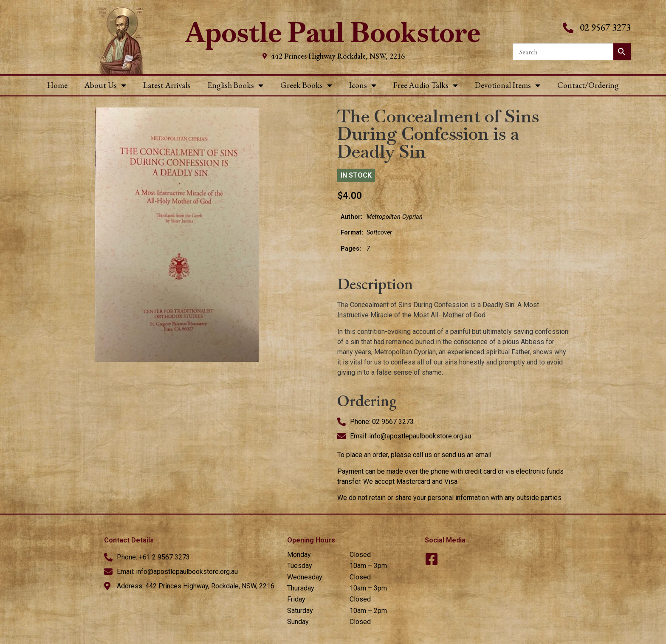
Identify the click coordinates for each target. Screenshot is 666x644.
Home (57, 85)
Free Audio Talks (426, 85)
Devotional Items (508, 85)
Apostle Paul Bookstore (333, 32)
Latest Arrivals (167, 85)
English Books (235, 85)
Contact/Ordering (588, 85)
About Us (105, 85)
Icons (363, 85)
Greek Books (306, 85)
